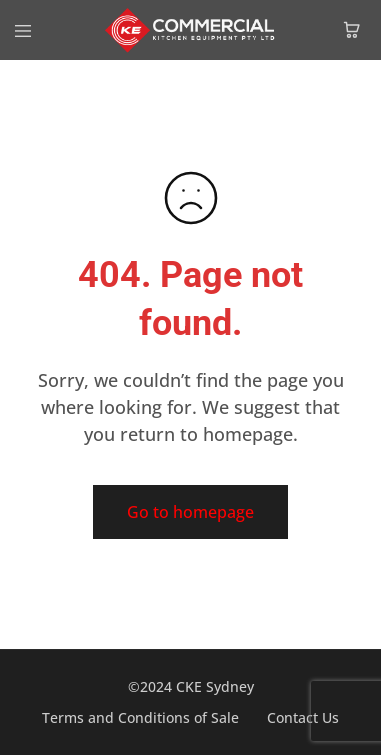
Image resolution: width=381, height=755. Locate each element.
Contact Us (303, 717)
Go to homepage (190, 512)
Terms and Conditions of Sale (140, 717)
